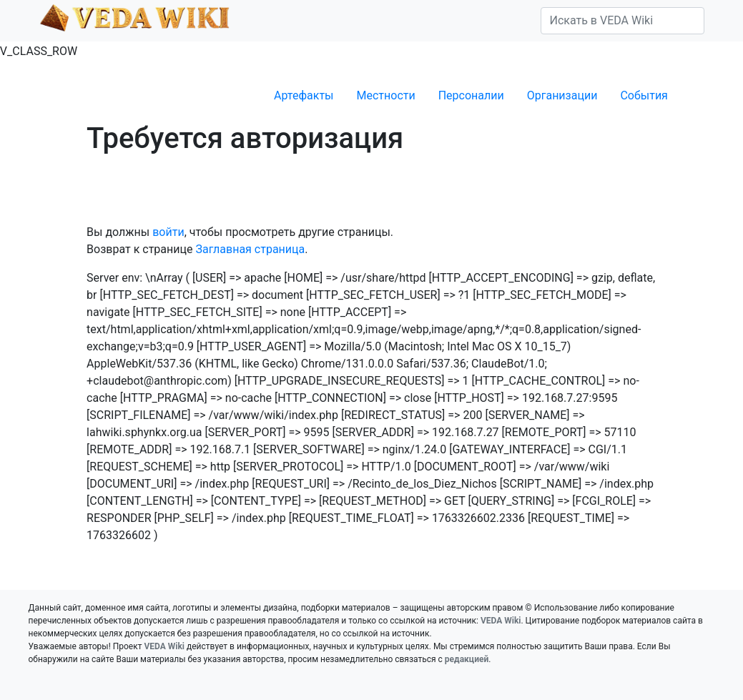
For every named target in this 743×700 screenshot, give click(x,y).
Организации (562, 95)
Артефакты (304, 95)
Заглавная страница (250, 249)
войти (168, 232)
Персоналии (471, 95)
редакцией (467, 659)
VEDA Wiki (501, 621)
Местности (386, 95)
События (644, 95)
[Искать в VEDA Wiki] (623, 21)
